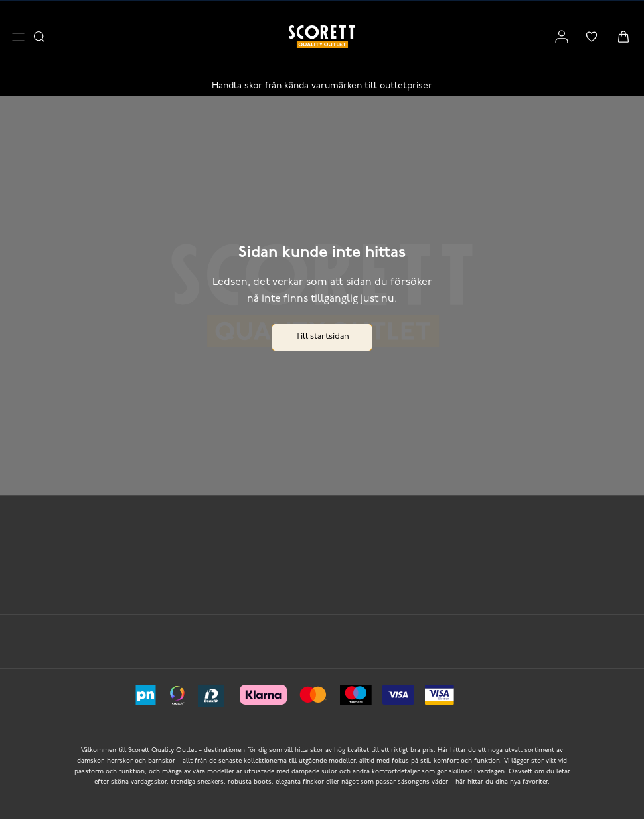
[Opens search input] (39, 37)
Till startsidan (322, 336)
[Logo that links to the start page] (322, 37)
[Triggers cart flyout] (623, 37)
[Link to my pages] (562, 37)
